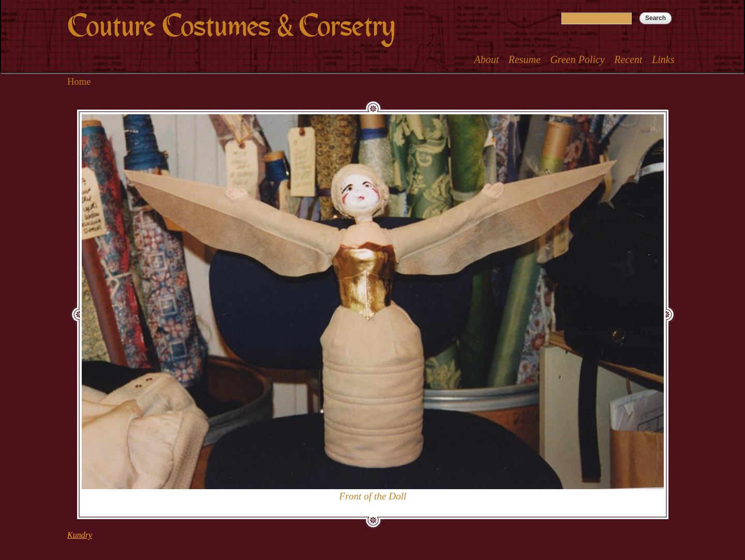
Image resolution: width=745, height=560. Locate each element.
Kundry (80, 535)
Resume (525, 59)
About (486, 59)
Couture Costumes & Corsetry (231, 26)
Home (79, 81)
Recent (628, 59)
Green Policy (577, 59)
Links (663, 59)
